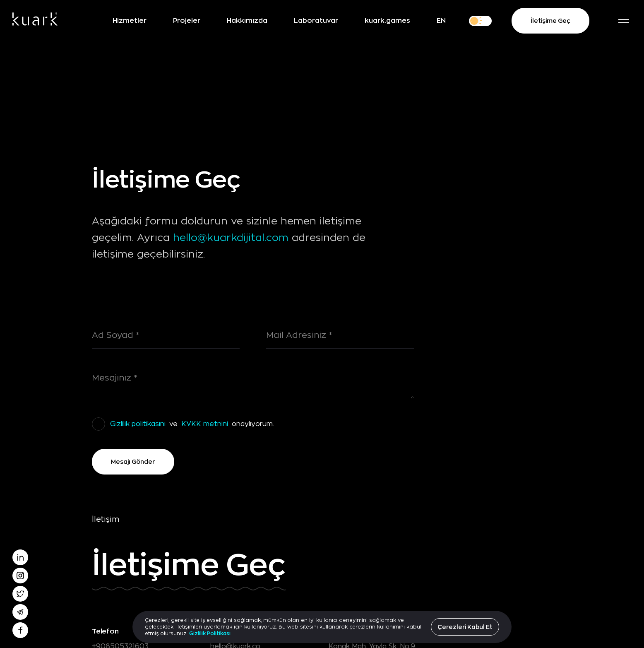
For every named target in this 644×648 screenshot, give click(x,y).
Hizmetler (130, 20)
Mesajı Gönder (133, 462)
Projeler (187, 20)
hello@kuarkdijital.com (231, 238)
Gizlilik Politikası (210, 633)
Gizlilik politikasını (138, 424)
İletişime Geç (550, 21)
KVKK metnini (205, 424)
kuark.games (387, 20)
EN (441, 20)
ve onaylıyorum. (191, 424)
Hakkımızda (247, 20)
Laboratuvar (316, 20)
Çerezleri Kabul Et (465, 627)
